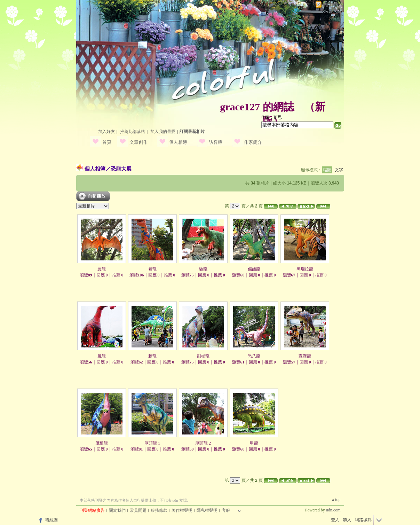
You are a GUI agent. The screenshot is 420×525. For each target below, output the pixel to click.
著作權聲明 (182, 510)
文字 (339, 170)
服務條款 (159, 510)
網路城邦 (332, 5)
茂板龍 (102, 443)
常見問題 (138, 510)
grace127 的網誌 (257, 107)
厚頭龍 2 (203, 443)
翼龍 (102, 269)
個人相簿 (178, 142)
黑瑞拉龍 (305, 269)
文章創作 (138, 142)
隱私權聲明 (207, 510)
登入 (335, 520)
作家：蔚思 (271, 117)
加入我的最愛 (163, 132)
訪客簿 (216, 142)
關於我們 (117, 510)
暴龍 (152, 269)
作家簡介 (253, 142)
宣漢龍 (305, 356)
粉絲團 (51, 520)
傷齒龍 (254, 269)
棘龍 (152, 356)
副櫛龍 (203, 356)
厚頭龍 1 (152, 443)
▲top (336, 500)
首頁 (107, 142)
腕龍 (102, 356)
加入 (347, 520)
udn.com (333, 510)
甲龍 (254, 443)
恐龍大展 (121, 169)
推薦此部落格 (133, 132)
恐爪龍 (254, 356)
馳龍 (203, 269)
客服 (226, 510)
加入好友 (106, 132)
